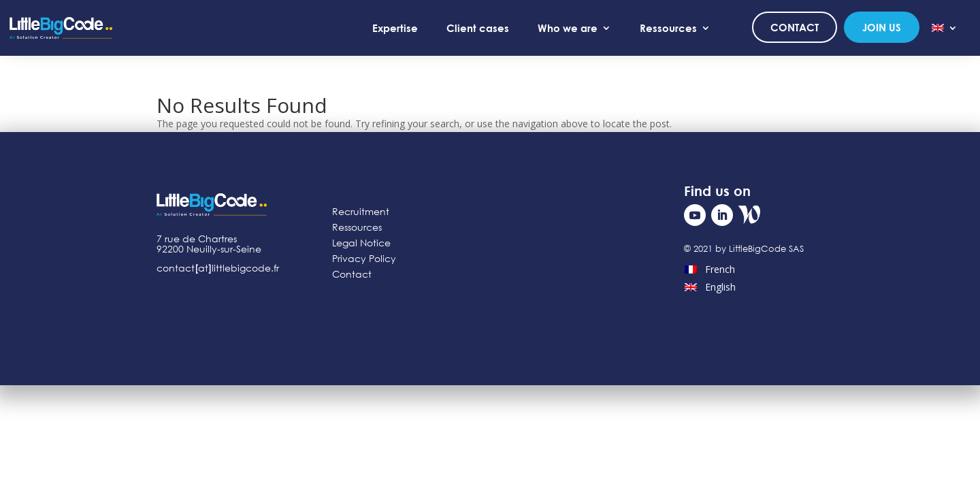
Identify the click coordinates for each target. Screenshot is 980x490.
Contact (795, 27)
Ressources (668, 28)
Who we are (568, 28)
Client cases (478, 28)
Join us (882, 27)
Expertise (395, 28)
